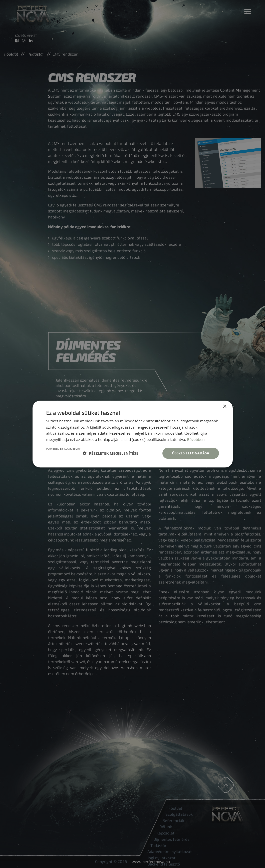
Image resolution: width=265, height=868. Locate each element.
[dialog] (132, 434)
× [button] (225, 406)
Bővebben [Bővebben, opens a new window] (196, 439)
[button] (111, 453)
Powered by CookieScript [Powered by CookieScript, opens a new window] (65, 449)
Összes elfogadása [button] (190, 453)
